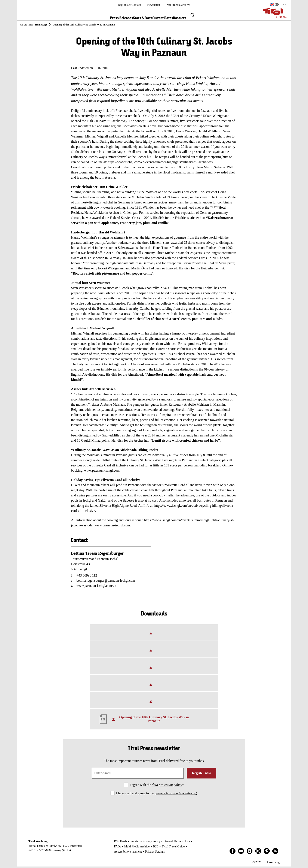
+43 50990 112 (87, 577)
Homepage (41, 25)
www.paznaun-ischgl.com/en (96, 587)
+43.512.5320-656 (40, 852)
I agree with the (157, 786)
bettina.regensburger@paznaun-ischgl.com (106, 582)
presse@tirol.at (62, 852)
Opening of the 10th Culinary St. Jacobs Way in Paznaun (154, 721)
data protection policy (167, 786)
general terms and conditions (175, 795)
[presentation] (154, 809)
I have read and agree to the (157, 795)
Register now (201, 775)
